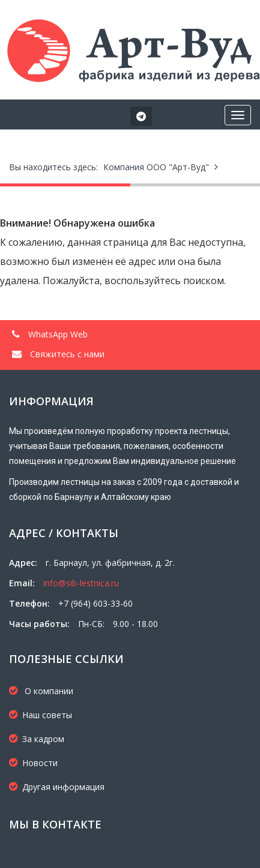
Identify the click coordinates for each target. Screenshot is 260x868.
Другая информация (57, 787)
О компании (41, 691)
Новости (33, 763)
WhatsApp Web (50, 334)
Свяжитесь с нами (58, 354)
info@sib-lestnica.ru (81, 583)
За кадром (37, 739)
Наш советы (41, 715)
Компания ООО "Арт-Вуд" (156, 167)
